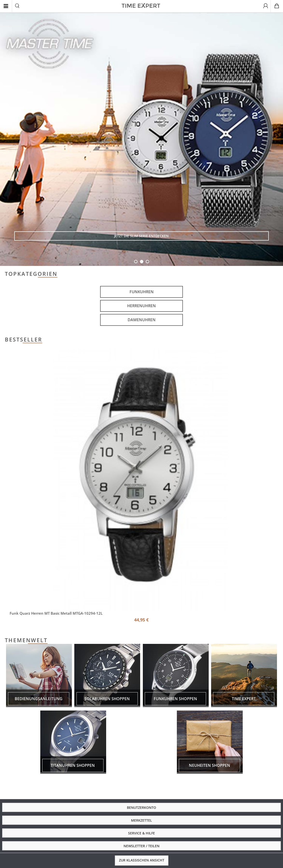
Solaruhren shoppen (107, 699)
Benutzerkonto (141, 808)
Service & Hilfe (141, 833)
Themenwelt (26, 640)
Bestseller (24, 340)
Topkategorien (31, 274)
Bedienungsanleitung (39, 699)
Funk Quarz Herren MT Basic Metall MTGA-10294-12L (56, 613)
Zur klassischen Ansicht (142, 860)
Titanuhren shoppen (73, 765)
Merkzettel (141, 820)
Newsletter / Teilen (141, 846)
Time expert (244, 699)
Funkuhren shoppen (175, 699)
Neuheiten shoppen (210, 765)
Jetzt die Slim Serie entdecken (141, 236)
